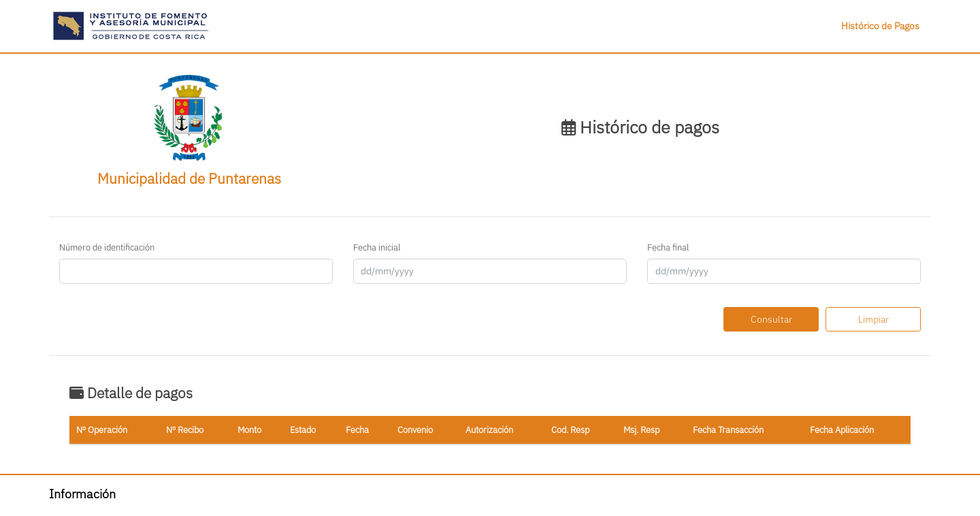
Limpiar (873, 319)
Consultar (771, 319)
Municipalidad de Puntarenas (189, 179)
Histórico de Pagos (880, 26)
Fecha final (668, 247)
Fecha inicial (377, 247)
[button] (131, 26)
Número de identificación (107, 247)
